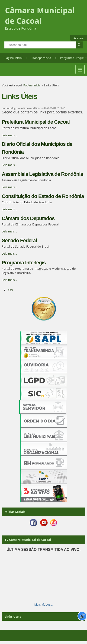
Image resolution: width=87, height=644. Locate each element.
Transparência (41, 58)
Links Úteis (13, 617)
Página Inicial (13, 58)
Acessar (79, 38)
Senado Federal (19, 240)
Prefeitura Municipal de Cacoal (36, 122)
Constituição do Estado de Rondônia (43, 196)
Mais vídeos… (44, 604)
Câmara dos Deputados (28, 218)
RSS (10, 290)
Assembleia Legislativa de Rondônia (42, 174)
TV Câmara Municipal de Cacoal (28, 540)
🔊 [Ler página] (82, 616)
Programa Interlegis (24, 263)
